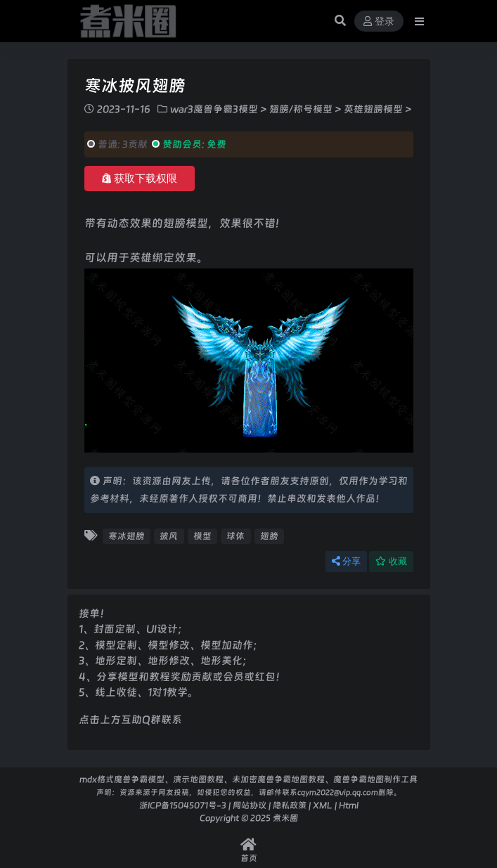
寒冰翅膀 (127, 536)
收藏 (391, 561)
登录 (379, 21)
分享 (346, 561)
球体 (235, 536)
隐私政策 (290, 805)
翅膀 (269, 536)
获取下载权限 (140, 179)
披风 (169, 536)
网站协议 (250, 805)
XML (323, 805)
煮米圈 (285, 818)
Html (349, 805)
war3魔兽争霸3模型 (214, 109)
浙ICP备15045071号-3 (183, 805)
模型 (202, 536)
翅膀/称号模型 (301, 109)
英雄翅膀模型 (373, 109)
